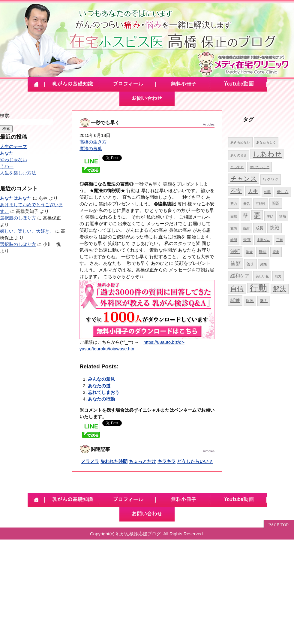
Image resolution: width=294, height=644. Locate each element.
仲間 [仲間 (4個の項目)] (267, 192)
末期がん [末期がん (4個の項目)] (263, 240)
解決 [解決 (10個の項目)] (280, 289)
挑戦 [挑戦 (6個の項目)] (274, 228)
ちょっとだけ (142, 461)
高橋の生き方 (93, 142)
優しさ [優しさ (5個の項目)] (283, 192)
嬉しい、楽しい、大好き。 (27, 231)
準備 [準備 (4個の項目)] (249, 252)
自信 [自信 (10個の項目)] (237, 289)
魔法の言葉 (91, 148)
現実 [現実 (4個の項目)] (276, 252)
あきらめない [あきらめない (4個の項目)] (240, 142)
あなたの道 (99, 386)
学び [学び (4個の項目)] (270, 216)
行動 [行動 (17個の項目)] (258, 288)
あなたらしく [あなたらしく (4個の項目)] (266, 142)
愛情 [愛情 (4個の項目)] (234, 228)
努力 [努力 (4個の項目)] (234, 204)
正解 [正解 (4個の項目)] (280, 240)
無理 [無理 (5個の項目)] (262, 252)
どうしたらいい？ (195, 461)
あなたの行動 (101, 399)
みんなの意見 (101, 379)
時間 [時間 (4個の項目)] (234, 240)
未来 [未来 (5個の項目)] (247, 240)
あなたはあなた (16, 198)
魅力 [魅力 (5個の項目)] (264, 301)
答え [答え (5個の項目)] (250, 264)
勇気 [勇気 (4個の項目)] (246, 204)
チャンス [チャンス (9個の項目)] (244, 178)
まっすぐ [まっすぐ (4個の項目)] (237, 167)
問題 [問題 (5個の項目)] (276, 203)
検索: (5, 115)
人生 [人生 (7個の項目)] (253, 191)
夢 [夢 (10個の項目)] (257, 215)
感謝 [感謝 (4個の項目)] (246, 228)
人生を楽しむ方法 (18, 173)
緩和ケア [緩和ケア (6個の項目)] (240, 276)
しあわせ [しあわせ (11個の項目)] (267, 154)
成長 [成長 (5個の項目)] (259, 228)
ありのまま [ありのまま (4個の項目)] (239, 155)
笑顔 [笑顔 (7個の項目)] (235, 264)
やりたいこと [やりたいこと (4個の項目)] (259, 167)
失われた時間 (114, 461)
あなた (7, 153)
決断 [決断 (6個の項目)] (235, 251)
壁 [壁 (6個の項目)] (245, 216)
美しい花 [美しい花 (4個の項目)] (262, 276)
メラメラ (90, 461)
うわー (7, 166)
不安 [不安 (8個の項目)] (236, 191)
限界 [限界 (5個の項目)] (250, 301)
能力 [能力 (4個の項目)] (278, 276)
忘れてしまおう (104, 392)
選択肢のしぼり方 (18, 218)
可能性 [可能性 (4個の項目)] (261, 204)
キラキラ (166, 461)
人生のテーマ (13, 146)
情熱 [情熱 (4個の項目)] (283, 216)
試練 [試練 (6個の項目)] (235, 300)
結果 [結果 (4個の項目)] (264, 264)
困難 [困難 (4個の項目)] (234, 216)
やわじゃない (13, 160)
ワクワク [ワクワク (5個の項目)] (271, 179)
